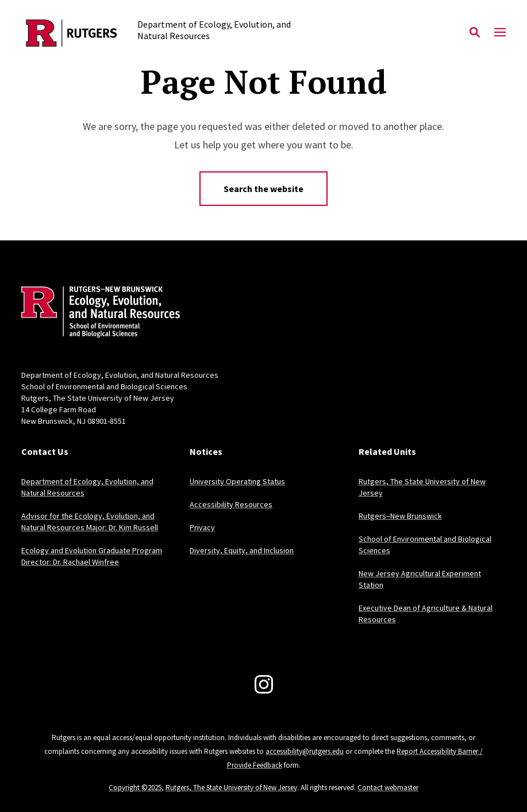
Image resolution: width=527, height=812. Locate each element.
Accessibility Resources (231, 504)
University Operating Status (237, 481)
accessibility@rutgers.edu (305, 751)
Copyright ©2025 (135, 788)
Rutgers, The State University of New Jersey (231, 788)
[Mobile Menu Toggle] (500, 33)
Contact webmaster (388, 788)
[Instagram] (264, 684)
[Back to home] (97, 313)
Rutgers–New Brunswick (400, 516)
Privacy (202, 527)
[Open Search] (475, 33)
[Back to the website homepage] (72, 33)
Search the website (263, 189)
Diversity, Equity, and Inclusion (242, 550)
